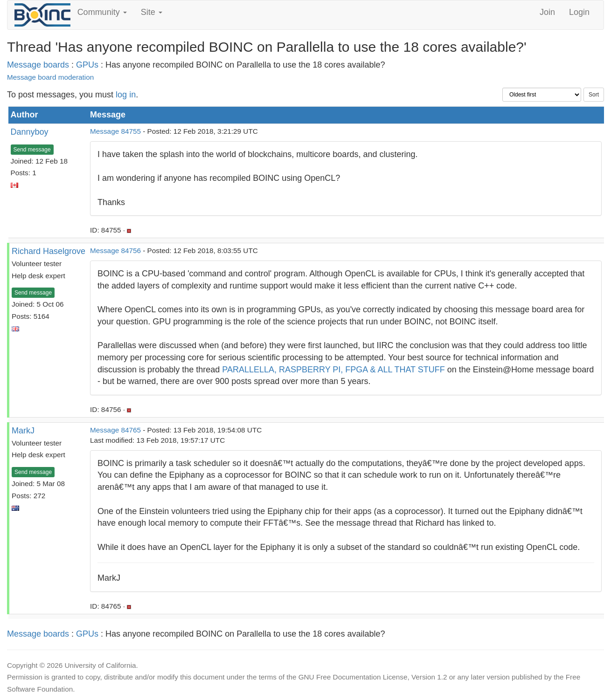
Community (102, 12)
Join (547, 12)
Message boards (38, 65)
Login (579, 12)
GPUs (87, 65)
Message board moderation (50, 77)
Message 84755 (115, 131)
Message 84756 (115, 250)
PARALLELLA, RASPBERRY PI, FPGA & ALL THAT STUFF (333, 370)
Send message (32, 150)
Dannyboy (30, 132)
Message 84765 (115, 430)
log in (126, 95)
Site (152, 12)
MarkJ (23, 431)
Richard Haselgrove (49, 251)
